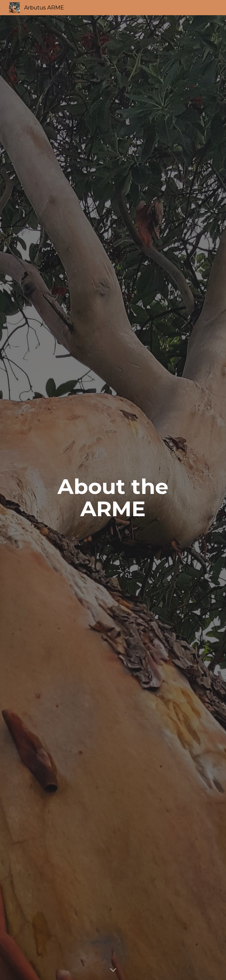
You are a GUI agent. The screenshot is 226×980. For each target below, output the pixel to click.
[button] (113, 970)
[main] (113, 498)
